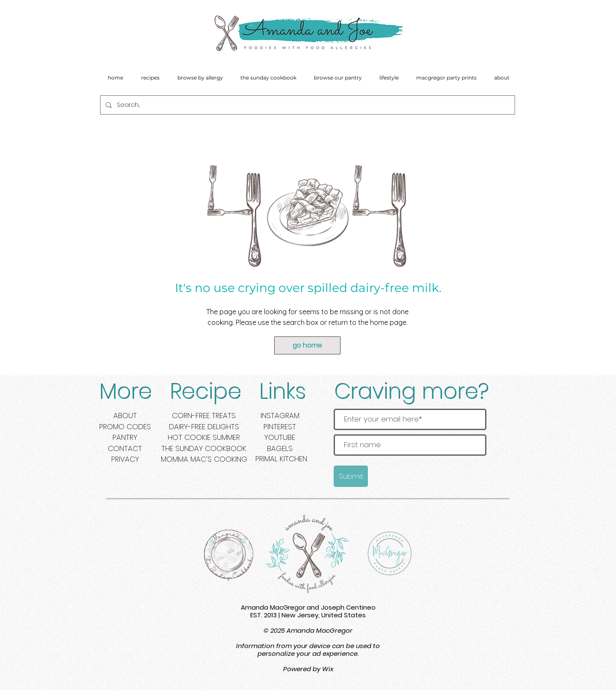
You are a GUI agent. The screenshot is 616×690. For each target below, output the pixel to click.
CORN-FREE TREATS (204, 416)
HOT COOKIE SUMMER (204, 437)
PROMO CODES (125, 427)
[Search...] (307, 105)
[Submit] (351, 476)
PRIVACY (125, 459)
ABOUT (125, 416)
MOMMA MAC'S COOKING (204, 459)
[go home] (307, 345)
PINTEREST (280, 427)
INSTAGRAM (280, 416)
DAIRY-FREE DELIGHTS (204, 427)
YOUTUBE (280, 437)
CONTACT (125, 448)
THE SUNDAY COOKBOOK (204, 448)
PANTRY (125, 437)
